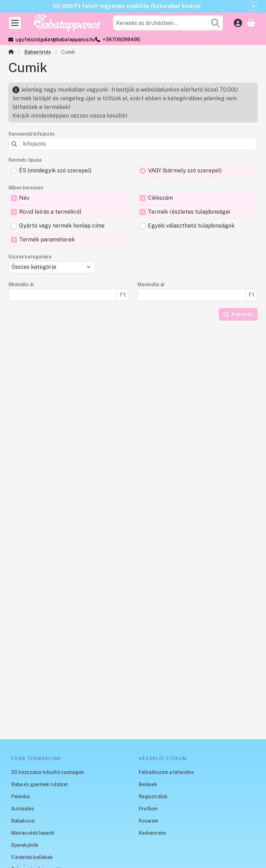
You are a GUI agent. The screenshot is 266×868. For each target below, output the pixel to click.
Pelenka (20, 797)
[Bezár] (253, 6)
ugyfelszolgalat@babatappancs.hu (55, 40)
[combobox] (168, 23)
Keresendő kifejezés (32, 134)
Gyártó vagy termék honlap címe (62, 226)
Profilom (148, 809)
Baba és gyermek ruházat (40, 784)
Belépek (148, 784)
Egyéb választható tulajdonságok (191, 226)
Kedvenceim (152, 833)
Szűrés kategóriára (30, 257)
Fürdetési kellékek (32, 857)
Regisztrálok (153, 797)
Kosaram (148, 821)
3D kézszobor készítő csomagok (48, 772)
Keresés (238, 314)
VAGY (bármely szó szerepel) (185, 171)
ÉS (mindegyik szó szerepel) (55, 171)
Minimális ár (21, 284)
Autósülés (23, 809)
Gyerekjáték (25, 845)
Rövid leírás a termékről (50, 212)
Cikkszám (160, 198)
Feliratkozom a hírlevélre (166, 772)
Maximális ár (151, 284)
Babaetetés (38, 52)
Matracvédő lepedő (33, 833)
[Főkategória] (11, 53)
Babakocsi (23, 821)
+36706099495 (121, 40)
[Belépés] (238, 23)
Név (24, 198)
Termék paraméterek (47, 240)
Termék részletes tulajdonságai (189, 212)
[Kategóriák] (15, 23)
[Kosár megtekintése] (251, 23)
